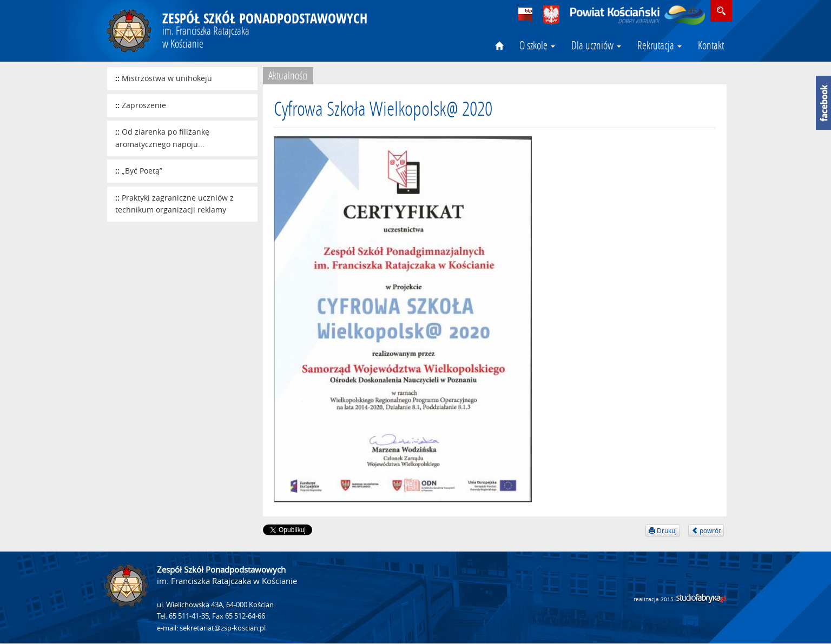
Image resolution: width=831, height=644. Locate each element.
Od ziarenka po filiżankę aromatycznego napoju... (162, 138)
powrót (706, 530)
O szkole (537, 45)
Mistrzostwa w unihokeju (167, 78)
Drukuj (663, 530)
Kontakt (711, 45)
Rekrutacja (659, 45)
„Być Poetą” (142, 171)
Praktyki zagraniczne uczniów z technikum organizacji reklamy (174, 204)
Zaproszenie (144, 105)
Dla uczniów (596, 45)
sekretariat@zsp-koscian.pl (223, 628)
